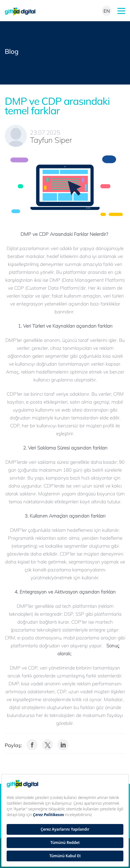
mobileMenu (121, 11)
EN (107, 11)
